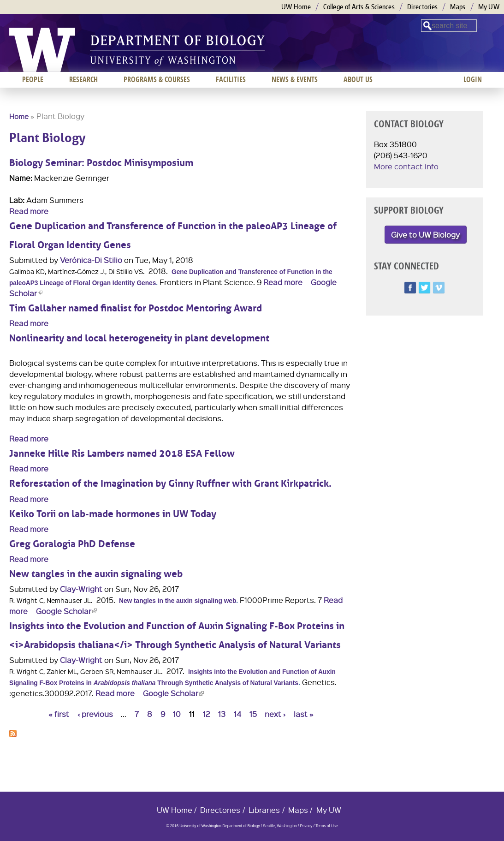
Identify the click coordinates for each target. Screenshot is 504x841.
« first (59, 714)
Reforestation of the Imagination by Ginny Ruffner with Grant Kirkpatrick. (170, 484)
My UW (489, 7)
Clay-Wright (81, 589)
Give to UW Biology (425, 235)
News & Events (295, 79)
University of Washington (42, 50)
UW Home (296, 7)
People (33, 79)
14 (237, 714)
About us (358, 79)
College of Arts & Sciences (359, 7)
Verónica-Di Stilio (91, 260)
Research (83, 79)
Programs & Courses (157, 79)
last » (304, 714)
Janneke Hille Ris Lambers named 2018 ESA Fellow (122, 454)
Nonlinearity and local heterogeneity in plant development (139, 338)
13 (222, 714)
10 (177, 714)
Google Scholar (66, 611)
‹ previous (95, 714)
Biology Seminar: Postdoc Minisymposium (101, 163)
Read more (29, 211)
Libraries (264, 810)
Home (19, 116)
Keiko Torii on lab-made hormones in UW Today (113, 514)
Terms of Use (326, 826)
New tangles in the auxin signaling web (96, 574)
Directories (422, 7)
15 (253, 714)
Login (473, 79)
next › (275, 714)
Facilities (231, 79)
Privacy (306, 826)
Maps (458, 7)
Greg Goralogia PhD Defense (72, 544)
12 (207, 714)
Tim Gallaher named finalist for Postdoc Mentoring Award (136, 308)
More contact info (406, 166)
